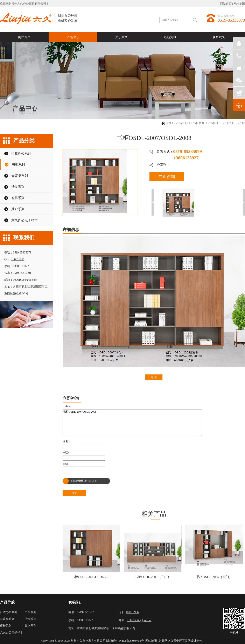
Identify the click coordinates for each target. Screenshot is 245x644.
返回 (154, 377)
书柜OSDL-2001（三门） (153, 577)
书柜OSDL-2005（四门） (214, 577)
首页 (168, 123)
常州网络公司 (168, 641)
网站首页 (226, 4)
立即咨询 (167, 177)
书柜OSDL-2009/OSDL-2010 (92, 577)
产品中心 (182, 123)
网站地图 (239, 4)
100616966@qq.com (25, 280)
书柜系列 (199, 123)
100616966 (18, 259)
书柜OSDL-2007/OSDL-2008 (132, 423)
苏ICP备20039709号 (132, 641)
